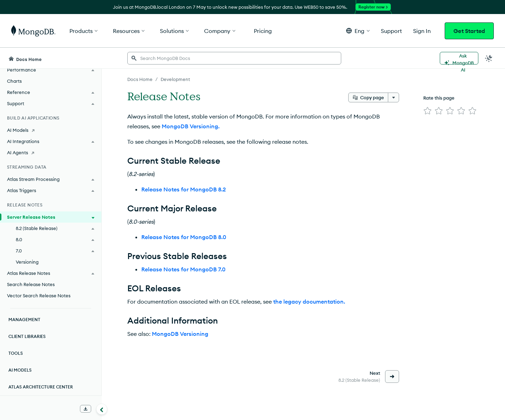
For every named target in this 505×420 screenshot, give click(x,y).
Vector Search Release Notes (39, 296)
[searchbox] (234, 58)
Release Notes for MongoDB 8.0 (184, 237)
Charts (14, 81)
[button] (358, 31)
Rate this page (439, 98)
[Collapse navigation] (102, 409)
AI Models (20, 370)
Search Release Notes (31, 284)
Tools (16, 353)
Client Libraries (27, 336)
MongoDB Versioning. (191, 126)
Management (24, 320)
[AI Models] (51, 130)
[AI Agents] (51, 153)
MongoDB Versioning (180, 334)
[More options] (393, 97)
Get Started (469, 31)
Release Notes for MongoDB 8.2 (184, 189)
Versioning (27, 262)
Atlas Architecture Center (41, 387)
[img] (427, 111)
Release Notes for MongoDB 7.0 (183, 269)
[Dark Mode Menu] (489, 58)
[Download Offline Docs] (86, 409)
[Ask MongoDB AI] (459, 58)
